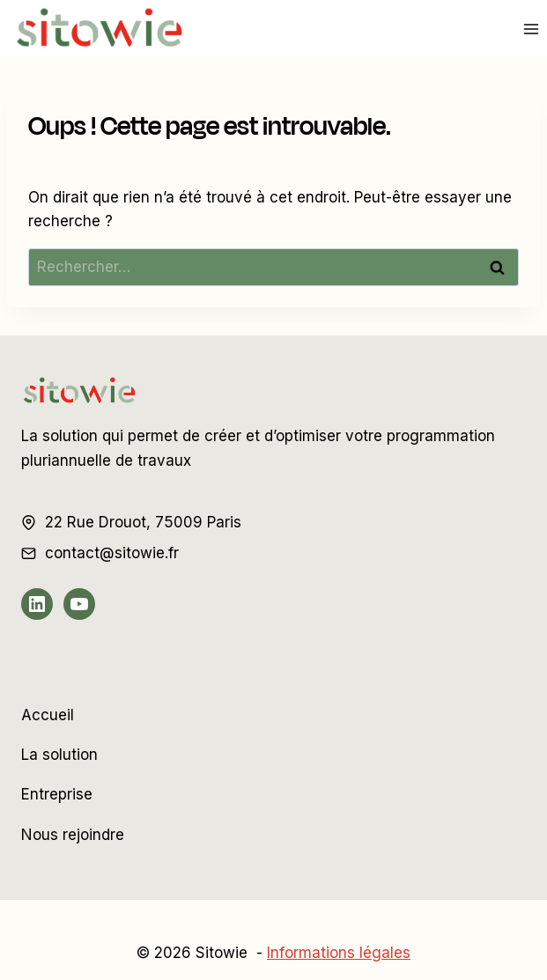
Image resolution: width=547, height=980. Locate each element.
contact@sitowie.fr (112, 553)
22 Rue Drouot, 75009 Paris (143, 522)
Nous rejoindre (73, 835)
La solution (59, 755)
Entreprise (57, 794)
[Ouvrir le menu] (531, 29)
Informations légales (339, 953)
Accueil (48, 715)
